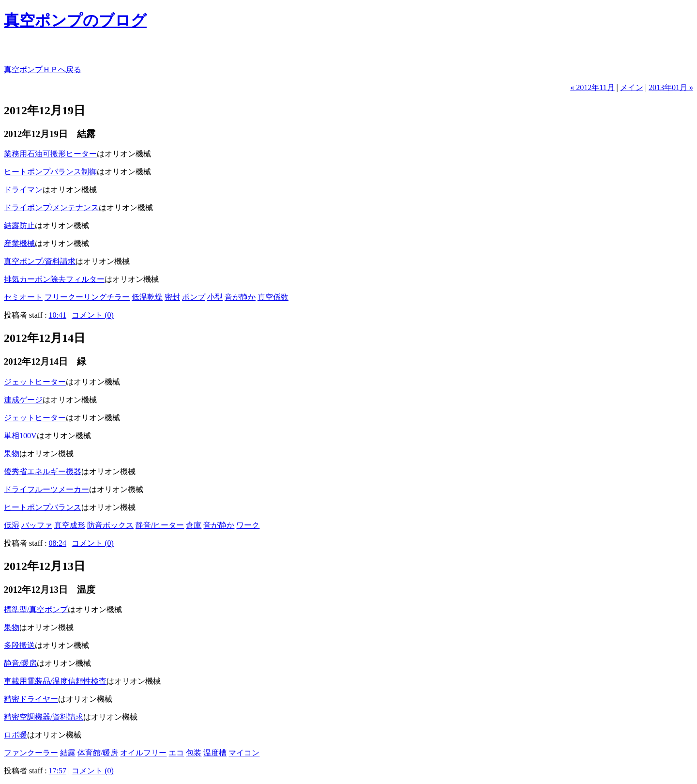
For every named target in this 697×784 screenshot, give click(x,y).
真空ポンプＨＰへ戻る (43, 69)
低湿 (12, 525)
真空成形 (70, 525)
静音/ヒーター (160, 525)
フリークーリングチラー (87, 297)
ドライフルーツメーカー (46, 489)
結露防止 (19, 225)
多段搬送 (19, 645)
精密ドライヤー (31, 699)
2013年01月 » (671, 87)
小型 (215, 297)
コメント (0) (93, 315)
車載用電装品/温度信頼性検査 (55, 681)
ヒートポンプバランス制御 (50, 172)
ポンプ (194, 297)
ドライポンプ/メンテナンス (51, 208)
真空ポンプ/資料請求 (40, 261)
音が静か (240, 297)
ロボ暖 (15, 735)
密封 (172, 297)
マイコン (244, 753)
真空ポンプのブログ (75, 20)
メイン (632, 87)
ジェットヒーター (35, 382)
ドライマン (23, 190)
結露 (68, 753)
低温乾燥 (147, 297)
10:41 (58, 315)
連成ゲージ (23, 400)
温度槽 (215, 753)
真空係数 (273, 297)
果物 (12, 453)
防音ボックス (110, 525)
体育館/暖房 (98, 753)
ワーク (248, 525)
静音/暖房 (20, 663)
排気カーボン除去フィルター (54, 279)
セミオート (23, 297)
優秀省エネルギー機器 (43, 471)
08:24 (58, 543)
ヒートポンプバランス (43, 507)
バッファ (37, 525)
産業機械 (19, 243)
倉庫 (194, 525)
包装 (194, 753)
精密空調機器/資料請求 (44, 717)
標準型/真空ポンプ (36, 609)
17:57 (58, 771)
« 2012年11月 (592, 87)
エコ (176, 753)
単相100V (20, 436)
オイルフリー (143, 753)
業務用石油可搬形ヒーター (50, 154)
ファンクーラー (31, 753)
